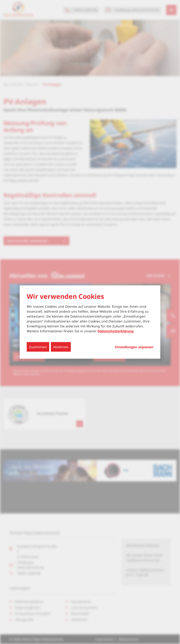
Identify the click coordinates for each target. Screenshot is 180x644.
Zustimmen (38, 347)
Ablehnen (61, 347)
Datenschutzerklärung (116, 331)
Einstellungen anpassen (134, 347)
